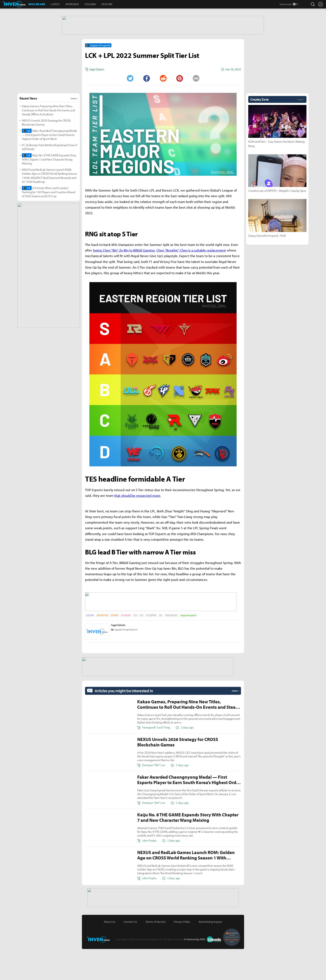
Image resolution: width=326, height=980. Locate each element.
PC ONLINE (126, 647)
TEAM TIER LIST (171, 647)
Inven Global (14, 4)
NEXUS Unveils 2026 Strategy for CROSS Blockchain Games (46, 155)
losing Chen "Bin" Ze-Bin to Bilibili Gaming (124, 283)
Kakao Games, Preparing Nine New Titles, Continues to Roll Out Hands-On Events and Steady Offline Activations (48, 143)
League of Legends (188, 647)
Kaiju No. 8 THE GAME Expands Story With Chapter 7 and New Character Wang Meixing (49, 192)
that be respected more (137, 528)
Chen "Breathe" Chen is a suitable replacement (191, 283)
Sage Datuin (118, 657)
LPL (161, 647)
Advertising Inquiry (210, 953)
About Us (110, 953)
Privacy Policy (182, 953)
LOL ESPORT (151, 647)
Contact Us (130, 953)
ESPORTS (115, 647)
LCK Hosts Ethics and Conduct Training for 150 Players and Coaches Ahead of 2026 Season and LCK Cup (49, 225)
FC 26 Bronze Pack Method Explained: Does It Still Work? (49, 180)
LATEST (55, 4)
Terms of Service (156, 953)
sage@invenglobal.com (126, 662)
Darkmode (286, 4)
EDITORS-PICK (102, 647)
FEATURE (107, 4)
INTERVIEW (72, 4)
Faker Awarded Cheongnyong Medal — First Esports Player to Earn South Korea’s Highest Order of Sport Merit (49, 168)
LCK (135, 647)
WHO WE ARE (37, 4)
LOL (141, 647)
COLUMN (90, 4)
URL (196, 111)
